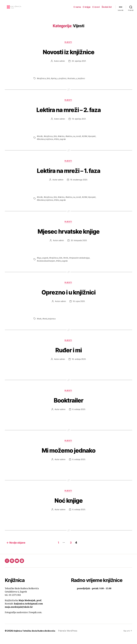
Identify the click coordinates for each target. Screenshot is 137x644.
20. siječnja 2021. (79, 65)
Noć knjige (68, 507)
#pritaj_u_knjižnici (59, 82)
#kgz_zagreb (43, 263)
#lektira (61, 141)
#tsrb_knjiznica (49, 324)
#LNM (85, 141)
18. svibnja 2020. (79, 365)
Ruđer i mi (68, 355)
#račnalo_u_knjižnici (76, 82)
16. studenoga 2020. (79, 184)
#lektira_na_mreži (74, 141)
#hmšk (40, 141)
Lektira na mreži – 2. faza (69, 114)
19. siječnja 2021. (79, 123)
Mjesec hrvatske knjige (68, 236)
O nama (77, 9)
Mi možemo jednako (69, 457)
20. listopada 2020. (79, 246)
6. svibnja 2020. (79, 416)
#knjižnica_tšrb (44, 82)
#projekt (93, 141)
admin (62, 65)
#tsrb (39, 324)
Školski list (107, 9)
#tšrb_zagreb (60, 144)
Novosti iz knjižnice (68, 55)
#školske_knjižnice (45, 144)
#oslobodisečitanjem (46, 266)
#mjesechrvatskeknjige (80, 263)
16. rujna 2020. (79, 307)
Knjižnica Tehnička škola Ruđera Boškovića (36, 637)
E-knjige (87, 9)
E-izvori (96, 9)
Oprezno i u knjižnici (68, 297)
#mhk (66, 263)
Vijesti (69, 46)
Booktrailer (69, 406)
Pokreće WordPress (71, 637)
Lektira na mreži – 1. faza (68, 175)
